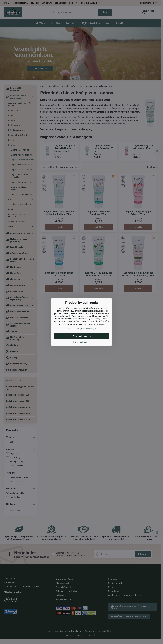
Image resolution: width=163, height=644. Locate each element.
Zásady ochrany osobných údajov (82, 329)
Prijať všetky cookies (82, 336)
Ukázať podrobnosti (82, 342)
